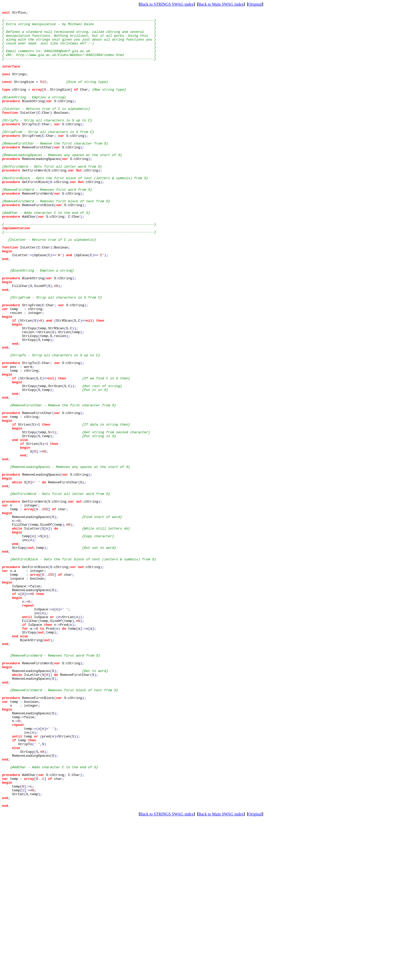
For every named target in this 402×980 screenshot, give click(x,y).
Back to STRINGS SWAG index (167, 4)
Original (255, 4)
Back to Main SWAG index (221, 4)
